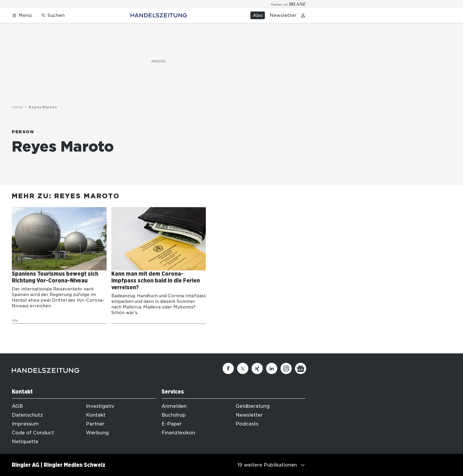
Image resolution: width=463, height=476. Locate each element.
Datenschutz (27, 415)
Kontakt (96, 415)
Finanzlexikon (178, 433)
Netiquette (25, 442)
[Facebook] (228, 368)
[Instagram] (286, 368)
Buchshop (174, 415)
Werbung (97, 433)
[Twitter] (243, 368)
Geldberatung (253, 406)
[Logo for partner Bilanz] (288, 4)
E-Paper (172, 424)
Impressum (25, 424)
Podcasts (247, 424)
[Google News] (301, 368)
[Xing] (257, 368)
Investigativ (100, 406)
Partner (95, 424)
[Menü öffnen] (22, 16)
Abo (258, 15)
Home (17, 107)
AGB (17, 406)
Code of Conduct (33, 433)
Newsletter (283, 15)
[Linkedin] (272, 368)
